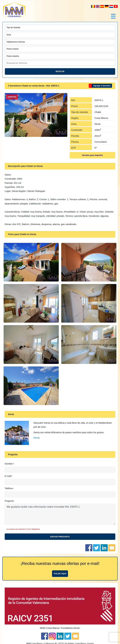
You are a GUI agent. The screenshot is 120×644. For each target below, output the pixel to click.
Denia (37, 438)
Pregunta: (9, 501)
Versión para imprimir (92, 155)
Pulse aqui (60, 574)
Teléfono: (9, 488)
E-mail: (8, 476)
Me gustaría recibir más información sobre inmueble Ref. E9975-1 (60, 514)
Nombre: (9, 464)
